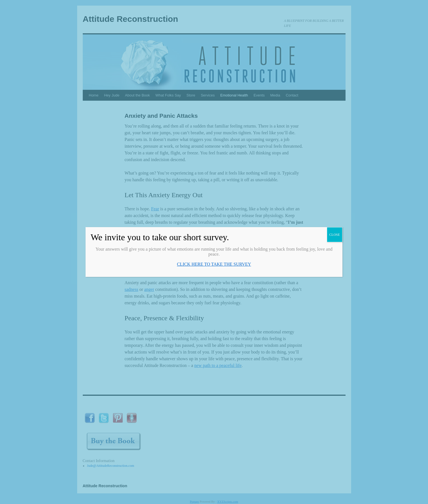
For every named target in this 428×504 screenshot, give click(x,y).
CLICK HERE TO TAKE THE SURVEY (214, 264)
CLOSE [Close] (335, 235)
